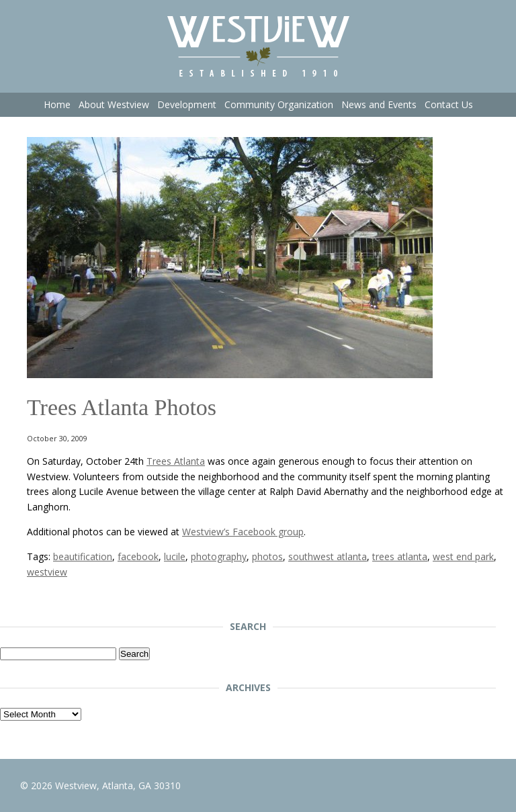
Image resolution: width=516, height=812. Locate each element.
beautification (83, 556)
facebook (138, 556)
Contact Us (449, 104)
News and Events (379, 104)
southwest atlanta (328, 556)
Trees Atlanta (176, 461)
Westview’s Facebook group (243, 532)
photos (267, 556)
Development (187, 104)
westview (47, 572)
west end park (463, 556)
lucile (175, 556)
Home (57, 104)
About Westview (114, 104)
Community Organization (279, 104)
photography (219, 556)
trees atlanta (400, 556)
